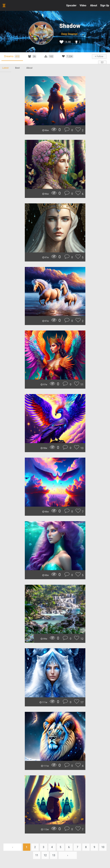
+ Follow (99, 56)
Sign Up (105, 5)
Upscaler (71, 5)
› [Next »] (68, 855)
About (94, 5)
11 (37, 855)
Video (83, 5)
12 (45, 855)
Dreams (12, 56)
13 (54, 855)
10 (103, 847)
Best (17, 68)
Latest (5, 68)
